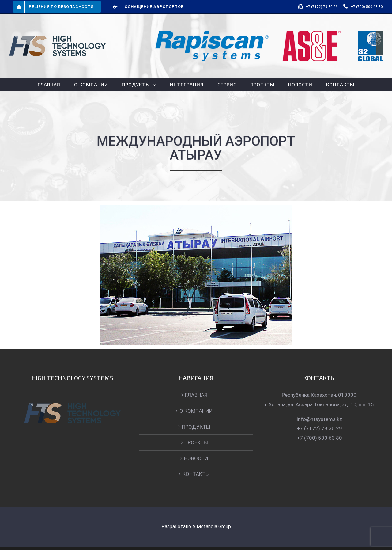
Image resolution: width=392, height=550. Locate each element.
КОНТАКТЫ (195, 474)
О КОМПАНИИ (195, 411)
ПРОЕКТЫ (195, 442)
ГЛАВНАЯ (195, 395)
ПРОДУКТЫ (195, 427)
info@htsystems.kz (318, 419)
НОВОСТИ (195, 458)
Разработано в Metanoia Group (195, 527)
